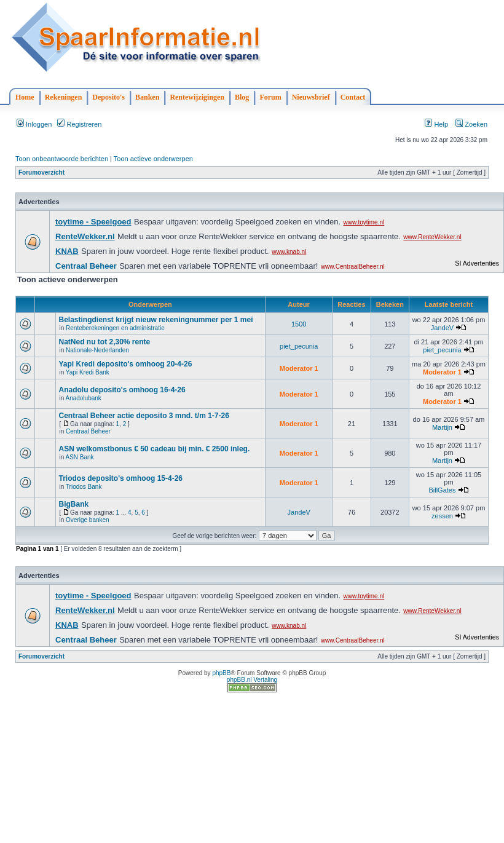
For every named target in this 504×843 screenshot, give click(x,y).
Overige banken (88, 520)
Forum (270, 97)
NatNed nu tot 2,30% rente (104, 342)
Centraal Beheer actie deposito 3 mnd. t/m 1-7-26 (144, 416)
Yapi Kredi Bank (88, 372)
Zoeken (471, 124)
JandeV (442, 328)
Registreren (79, 124)
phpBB (221, 673)
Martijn (442, 427)
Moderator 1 (299, 368)
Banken (147, 97)
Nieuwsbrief (311, 97)
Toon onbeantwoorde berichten (62, 159)
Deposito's (108, 97)
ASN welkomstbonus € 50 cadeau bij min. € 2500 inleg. (154, 449)
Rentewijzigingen (197, 97)
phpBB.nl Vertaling (252, 680)
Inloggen (34, 124)
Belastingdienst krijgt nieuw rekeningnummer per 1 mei (156, 320)
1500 (299, 324)
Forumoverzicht (41, 172)
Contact (353, 97)
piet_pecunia (299, 346)
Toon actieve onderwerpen (153, 159)
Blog (242, 97)
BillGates (442, 490)
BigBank (73, 504)
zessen (442, 516)
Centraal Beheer (88, 431)
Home (25, 97)
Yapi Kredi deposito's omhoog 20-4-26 (125, 364)
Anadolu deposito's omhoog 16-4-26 (122, 390)
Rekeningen (64, 97)
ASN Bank (79, 457)
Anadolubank (83, 398)
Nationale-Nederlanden (97, 350)
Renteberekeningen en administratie (115, 328)
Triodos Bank (84, 487)
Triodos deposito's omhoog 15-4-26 (120, 478)
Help (436, 124)
